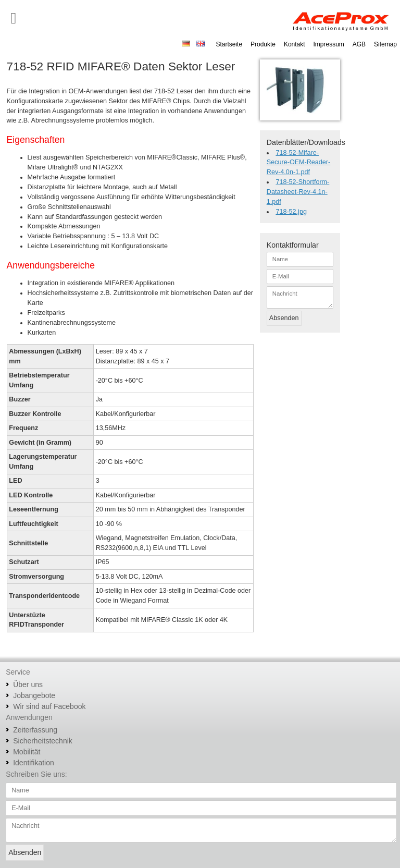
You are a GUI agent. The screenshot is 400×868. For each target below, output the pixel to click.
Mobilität (27, 752)
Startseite (229, 44)
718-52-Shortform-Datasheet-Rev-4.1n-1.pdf (298, 192)
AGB (359, 44)
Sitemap (385, 44)
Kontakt (295, 44)
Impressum (329, 44)
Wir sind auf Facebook (49, 706)
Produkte (263, 44)
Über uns (28, 684)
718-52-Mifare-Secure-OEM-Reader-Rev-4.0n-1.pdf (298, 163)
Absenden (284, 318)
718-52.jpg (291, 212)
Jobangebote (34, 695)
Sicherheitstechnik (43, 741)
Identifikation (34, 763)
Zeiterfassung (35, 730)
